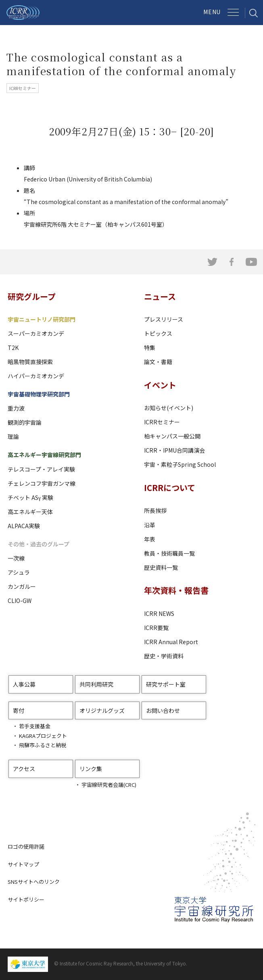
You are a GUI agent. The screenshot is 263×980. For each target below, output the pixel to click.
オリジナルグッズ (102, 710)
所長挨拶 (155, 510)
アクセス (24, 769)
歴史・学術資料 (164, 656)
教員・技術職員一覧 (169, 553)
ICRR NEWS (159, 613)
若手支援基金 (35, 726)
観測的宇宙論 (25, 422)
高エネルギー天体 (30, 512)
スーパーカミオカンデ (36, 333)
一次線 (16, 558)
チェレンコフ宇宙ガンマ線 (42, 483)
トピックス (158, 333)
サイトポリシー (26, 899)
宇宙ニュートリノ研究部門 (42, 319)
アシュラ (19, 572)
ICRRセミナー (162, 422)
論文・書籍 (158, 362)
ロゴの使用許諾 (26, 846)
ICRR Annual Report (171, 642)
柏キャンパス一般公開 (172, 436)
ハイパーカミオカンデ (36, 376)
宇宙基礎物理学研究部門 (39, 394)
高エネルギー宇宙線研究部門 (44, 455)
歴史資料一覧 (161, 567)
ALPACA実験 (24, 526)
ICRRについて (170, 488)
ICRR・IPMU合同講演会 (174, 450)
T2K (13, 348)
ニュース (160, 296)
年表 (150, 539)
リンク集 (91, 769)
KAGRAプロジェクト (43, 736)
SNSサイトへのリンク (34, 882)
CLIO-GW (20, 601)
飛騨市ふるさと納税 (43, 745)
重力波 (16, 408)
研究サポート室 (166, 684)
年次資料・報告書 (176, 590)
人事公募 (24, 684)
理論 (13, 436)
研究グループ (32, 296)
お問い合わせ (163, 710)
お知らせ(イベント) (169, 408)
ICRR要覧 (156, 628)
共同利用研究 (96, 684)
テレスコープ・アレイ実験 (41, 469)
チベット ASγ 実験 (30, 497)
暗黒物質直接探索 (30, 362)
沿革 (150, 525)
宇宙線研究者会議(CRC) (109, 785)
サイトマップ (23, 864)
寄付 (19, 710)
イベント (160, 385)
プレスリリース (164, 319)
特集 (150, 348)
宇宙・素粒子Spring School (180, 464)
